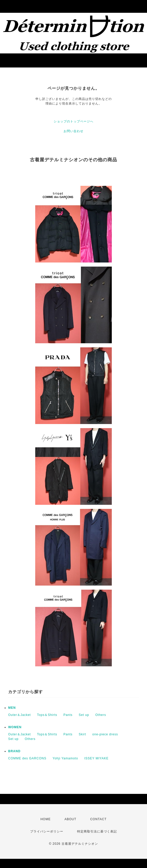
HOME (45, 819)
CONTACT (98, 819)
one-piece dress (105, 734)
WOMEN (15, 727)
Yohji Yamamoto (65, 758)
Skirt (82, 734)
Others (101, 715)
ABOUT (70, 819)
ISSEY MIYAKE (96, 758)
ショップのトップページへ (73, 121)
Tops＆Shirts (47, 715)
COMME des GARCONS (27, 758)
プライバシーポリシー (47, 831)
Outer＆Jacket (20, 715)
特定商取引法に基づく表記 (97, 831)
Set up (84, 715)
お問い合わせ (73, 131)
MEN (12, 708)
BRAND (14, 751)
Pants (68, 715)
